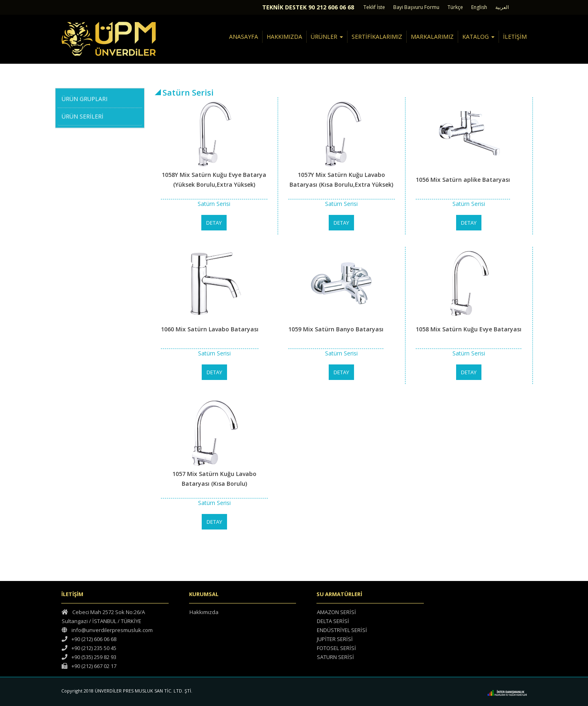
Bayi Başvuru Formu (416, 7)
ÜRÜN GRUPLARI (85, 98)
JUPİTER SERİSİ (335, 639)
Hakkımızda (204, 612)
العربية (502, 7)
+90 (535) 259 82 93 (89, 657)
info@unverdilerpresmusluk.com (107, 630)
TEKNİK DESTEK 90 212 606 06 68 (308, 7)
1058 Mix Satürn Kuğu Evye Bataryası (469, 329)
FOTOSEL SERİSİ (336, 648)
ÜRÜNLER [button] (327, 37)
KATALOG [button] (478, 37)
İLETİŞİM (515, 37)
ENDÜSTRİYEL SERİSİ (342, 630)
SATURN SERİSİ (335, 657)
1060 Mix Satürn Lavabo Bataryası (210, 329)
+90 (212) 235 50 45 (89, 648)
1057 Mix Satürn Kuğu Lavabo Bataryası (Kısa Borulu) (214, 479)
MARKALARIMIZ (432, 37)
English (479, 7)
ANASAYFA (244, 37)
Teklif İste (374, 7)
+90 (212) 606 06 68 (89, 639)
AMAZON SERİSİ (336, 612)
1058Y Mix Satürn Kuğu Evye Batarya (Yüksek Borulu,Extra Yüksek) (214, 180)
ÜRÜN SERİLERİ (82, 115)
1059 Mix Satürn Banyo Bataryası (336, 329)
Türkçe (455, 7)
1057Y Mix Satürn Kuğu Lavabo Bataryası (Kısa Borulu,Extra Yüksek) (341, 180)
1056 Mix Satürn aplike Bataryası (463, 180)
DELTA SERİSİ (333, 621)
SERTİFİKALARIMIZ (377, 37)
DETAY (214, 223)
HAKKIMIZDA (284, 37)
